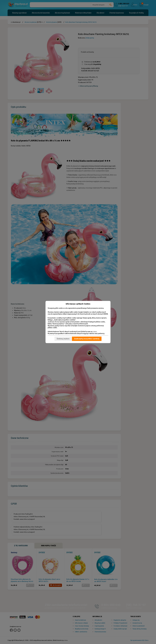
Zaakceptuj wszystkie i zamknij (87, 339)
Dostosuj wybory (63, 339)
